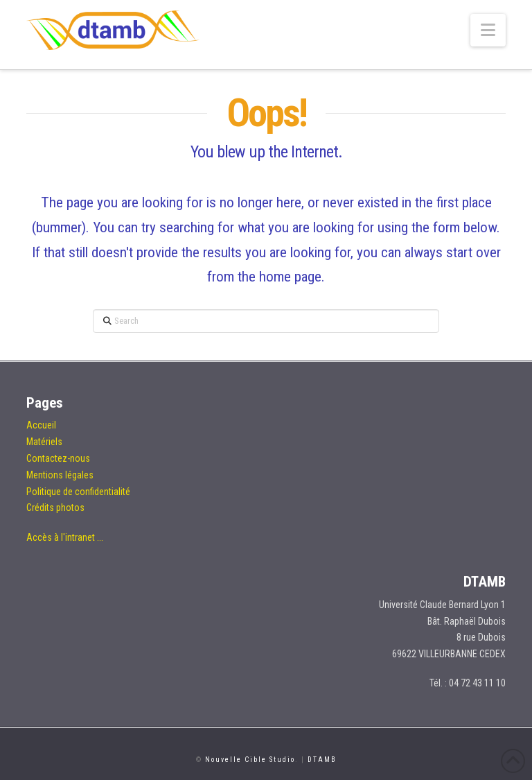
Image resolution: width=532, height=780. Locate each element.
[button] (488, 30)
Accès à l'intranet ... (65, 537)
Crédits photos (55, 508)
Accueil (41, 425)
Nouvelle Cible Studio (250, 760)
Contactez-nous (58, 458)
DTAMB (322, 760)
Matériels (44, 442)
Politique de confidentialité (78, 492)
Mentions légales (60, 475)
